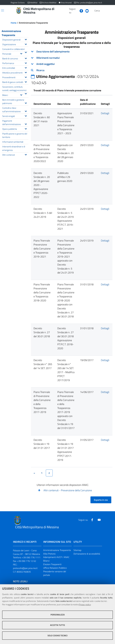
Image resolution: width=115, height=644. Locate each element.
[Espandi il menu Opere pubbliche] (26, 128)
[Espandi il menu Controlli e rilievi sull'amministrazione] (26, 111)
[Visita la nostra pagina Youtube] (86, 11)
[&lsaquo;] (34, 473)
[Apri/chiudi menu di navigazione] (3, 10)
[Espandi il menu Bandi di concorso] (26, 58)
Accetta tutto (57, 625)
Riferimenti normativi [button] (48, 58)
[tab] (72, 52)
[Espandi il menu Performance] (26, 63)
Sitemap (77, 550)
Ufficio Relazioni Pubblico (55, 568)
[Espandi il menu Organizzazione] (26, 44)
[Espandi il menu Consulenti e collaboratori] (26, 52)
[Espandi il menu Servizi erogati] (26, 116)
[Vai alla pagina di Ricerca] (103, 11)
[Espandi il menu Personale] (21, 53)
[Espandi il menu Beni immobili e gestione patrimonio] (26, 103)
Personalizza (58, 615)
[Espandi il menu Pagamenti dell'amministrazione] (26, 124)
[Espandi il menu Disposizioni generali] (26, 39)
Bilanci (46, 561)
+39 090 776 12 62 (27, 561)
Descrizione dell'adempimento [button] (53, 52)
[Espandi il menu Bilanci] (21, 95)
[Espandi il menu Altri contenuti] (26, 154)
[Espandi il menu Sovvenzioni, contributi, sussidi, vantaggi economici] (26, 93)
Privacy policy (85, 604)
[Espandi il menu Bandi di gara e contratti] (26, 82)
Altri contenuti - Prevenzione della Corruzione (68, 490)
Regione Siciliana (18, 3)
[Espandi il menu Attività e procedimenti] (26, 72)
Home (14, 23)
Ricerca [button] (40, 70)
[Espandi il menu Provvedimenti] (26, 77)
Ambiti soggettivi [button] (46, 64)
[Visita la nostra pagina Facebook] (80, 11)
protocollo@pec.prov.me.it (25, 568)
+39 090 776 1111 (31, 557)
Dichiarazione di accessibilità (87, 554)
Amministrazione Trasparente (11, 33)
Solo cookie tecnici (57, 635)
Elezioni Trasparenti (52, 564)
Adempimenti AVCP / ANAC (56, 557)
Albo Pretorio (49, 554)
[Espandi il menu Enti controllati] (26, 67)
